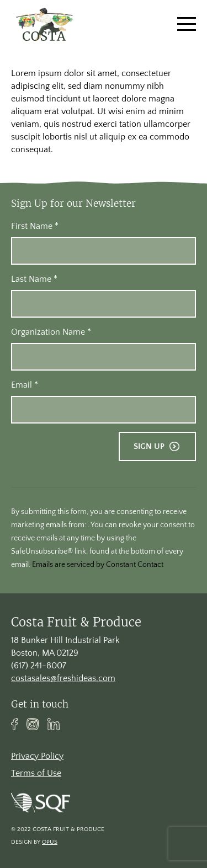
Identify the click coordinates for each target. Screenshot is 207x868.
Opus (50, 842)
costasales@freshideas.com (63, 678)
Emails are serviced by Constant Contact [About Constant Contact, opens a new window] (98, 565)
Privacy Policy (37, 756)
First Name (35, 226)
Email (25, 385)
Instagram (33, 724)
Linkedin (54, 724)
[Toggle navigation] (187, 24)
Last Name (34, 279)
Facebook (14, 724)
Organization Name (51, 332)
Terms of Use (36, 773)
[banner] (44, 24)
